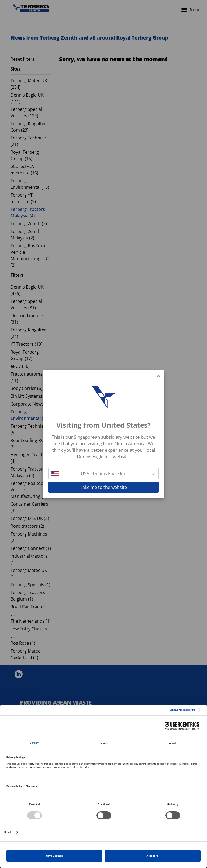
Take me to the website (103, 487)
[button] (103, 474)
